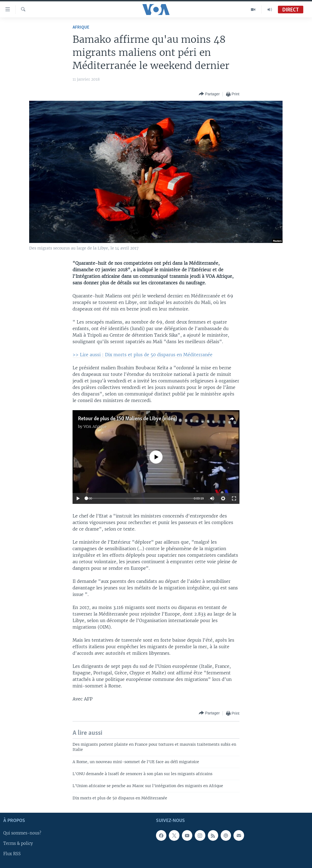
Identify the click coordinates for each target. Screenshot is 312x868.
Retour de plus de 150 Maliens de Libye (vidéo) (127, 419)
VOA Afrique (95, 427)
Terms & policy (18, 844)
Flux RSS (12, 854)
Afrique (81, 27)
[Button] (209, 94)
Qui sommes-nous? (22, 833)
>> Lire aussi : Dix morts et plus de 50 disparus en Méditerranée (142, 355)
